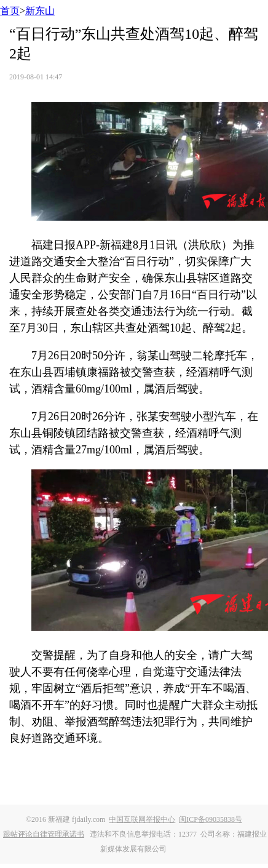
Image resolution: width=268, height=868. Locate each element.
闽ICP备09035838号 (211, 819)
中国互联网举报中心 (142, 819)
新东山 (40, 11)
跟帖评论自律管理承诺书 (44, 834)
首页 (10, 11)
